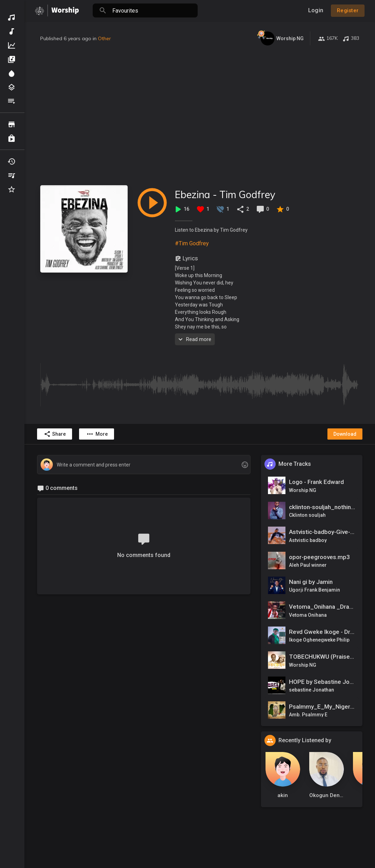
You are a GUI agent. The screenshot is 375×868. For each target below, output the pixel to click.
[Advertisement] (200, 115)
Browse (12, 124)
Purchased (12, 138)
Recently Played (12, 161)
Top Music (12, 45)
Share (55, 434)
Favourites (12, 189)
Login (316, 10)
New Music (12, 31)
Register (348, 10)
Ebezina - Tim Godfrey (225, 194)
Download (345, 434)
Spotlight (12, 73)
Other (104, 38)
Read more (194, 339)
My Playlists (12, 175)
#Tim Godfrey (192, 243)
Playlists (12, 101)
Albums (12, 59)
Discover (12, 17)
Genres (12, 87)
